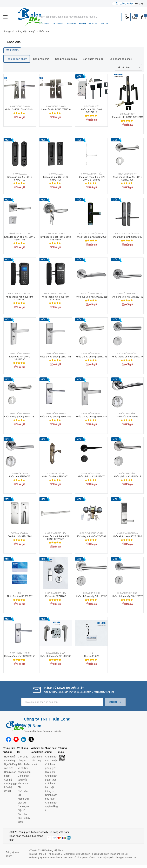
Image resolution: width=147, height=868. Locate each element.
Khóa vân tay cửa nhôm (91, 234)
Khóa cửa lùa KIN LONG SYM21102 (20, 178)
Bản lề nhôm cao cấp (20, 234)
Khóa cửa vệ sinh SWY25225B (92, 297)
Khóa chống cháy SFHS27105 (56, 656)
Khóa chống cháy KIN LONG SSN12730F (127, 178)
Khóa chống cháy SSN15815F (92, 596)
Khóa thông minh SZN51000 (127, 237)
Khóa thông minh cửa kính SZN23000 (56, 298)
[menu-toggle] (5, 17)
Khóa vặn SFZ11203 (56, 596)
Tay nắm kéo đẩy (20, 533)
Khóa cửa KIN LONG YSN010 (56, 109)
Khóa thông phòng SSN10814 (91, 416)
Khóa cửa (44, 31)
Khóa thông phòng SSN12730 (20, 416)
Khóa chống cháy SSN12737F (127, 596)
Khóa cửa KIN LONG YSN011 (20, 109)
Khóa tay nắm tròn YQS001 (92, 536)
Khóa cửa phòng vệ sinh (91, 533)
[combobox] (80, 17)
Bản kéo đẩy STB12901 (20, 536)
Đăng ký (139, 4)
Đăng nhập (126, 4)
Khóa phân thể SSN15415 (127, 476)
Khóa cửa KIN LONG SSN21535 (20, 358)
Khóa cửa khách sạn (91, 294)
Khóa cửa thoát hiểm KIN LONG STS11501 (56, 538)
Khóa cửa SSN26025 (127, 416)
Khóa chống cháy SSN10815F (20, 656)
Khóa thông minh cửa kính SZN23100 (20, 298)
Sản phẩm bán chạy (121, 59)
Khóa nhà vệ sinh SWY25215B (127, 297)
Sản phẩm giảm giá (66, 59)
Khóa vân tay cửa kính (20, 294)
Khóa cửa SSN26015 (20, 476)
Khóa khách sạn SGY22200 (127, 536)
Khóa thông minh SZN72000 (92, 237)
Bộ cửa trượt (91, 106)
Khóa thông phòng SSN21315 (56, 357)
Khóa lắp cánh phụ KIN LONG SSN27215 (20, 238)
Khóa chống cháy (127, 174)
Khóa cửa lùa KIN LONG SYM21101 (56, 178)
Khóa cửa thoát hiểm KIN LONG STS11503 (92, 178)
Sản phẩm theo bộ (93, 59)
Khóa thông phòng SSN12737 (127, 357)
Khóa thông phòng (20, 106)
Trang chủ (9, 31)
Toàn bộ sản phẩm (17, 59)
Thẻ (20, 593)
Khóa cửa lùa (20, 174)
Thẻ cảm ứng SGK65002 (20, 596)
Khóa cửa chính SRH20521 (56, 476)
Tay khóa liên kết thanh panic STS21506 (56, 238)
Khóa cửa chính (127, 413)
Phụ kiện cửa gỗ (27, 31)
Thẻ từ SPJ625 (92, 656)
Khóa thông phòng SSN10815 (56, 416)
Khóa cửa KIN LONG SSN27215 (92, 111)
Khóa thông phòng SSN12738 (92, 357)
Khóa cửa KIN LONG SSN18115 (127, 117)
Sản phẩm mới (41, 59)
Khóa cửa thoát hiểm (91, 174)
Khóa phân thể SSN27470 (91, 476)
